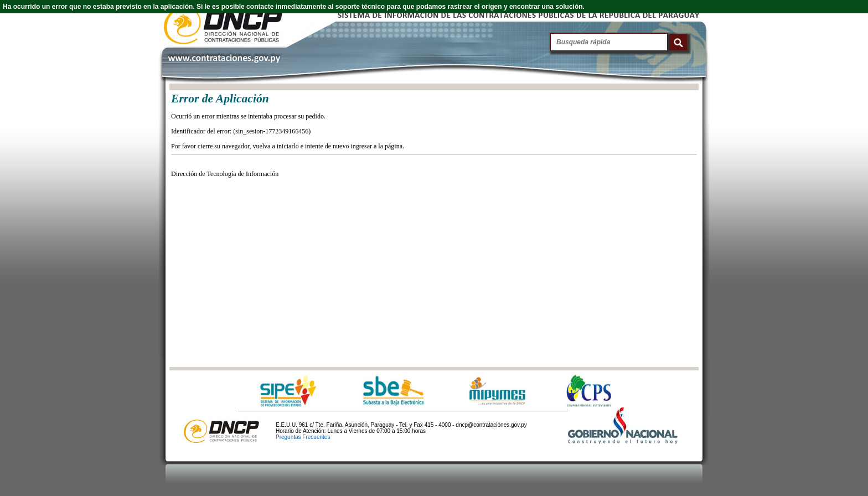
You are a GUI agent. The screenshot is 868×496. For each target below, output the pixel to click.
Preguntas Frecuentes (303, 437)
